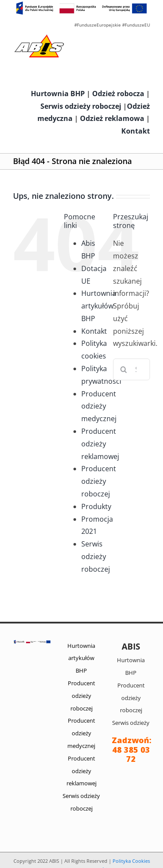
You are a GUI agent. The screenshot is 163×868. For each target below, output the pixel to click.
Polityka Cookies (131, 861)
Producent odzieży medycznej (99, 406)
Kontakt (136, 131)
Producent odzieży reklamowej (100, 444)
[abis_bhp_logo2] (39, 37)
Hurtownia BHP (58, 94)
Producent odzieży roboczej (99, 481)
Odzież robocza (118, 94)
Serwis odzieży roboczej (81, 106)
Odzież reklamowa (112, 118)
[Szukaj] (124, 369)
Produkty (96, 506)
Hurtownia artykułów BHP (99, 306)
